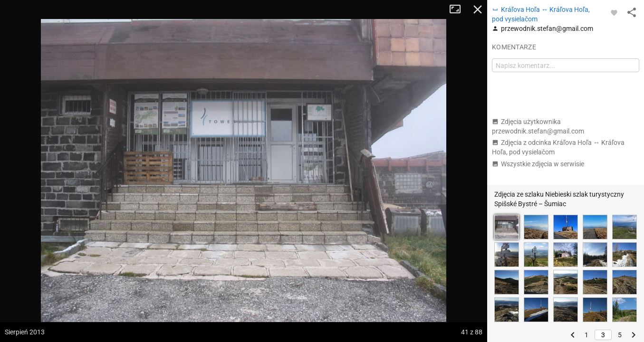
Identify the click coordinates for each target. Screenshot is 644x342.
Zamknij (478, 9)
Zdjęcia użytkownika (538, 126)
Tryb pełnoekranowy (459, 9)
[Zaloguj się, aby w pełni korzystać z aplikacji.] (614, 12)
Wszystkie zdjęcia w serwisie (538, 164)
